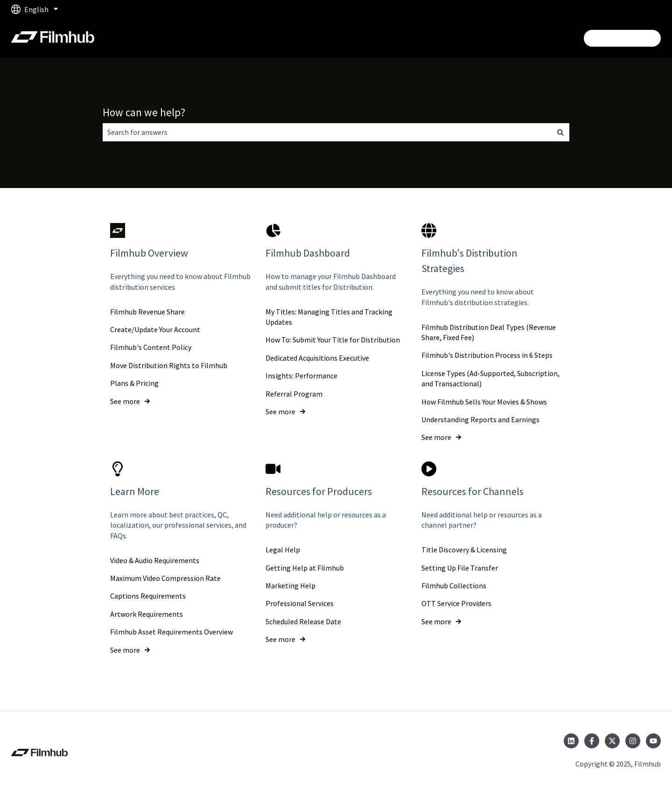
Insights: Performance (301, 376)
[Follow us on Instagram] (633, 741)
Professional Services (300, 603)
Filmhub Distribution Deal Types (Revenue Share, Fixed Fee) (489, 332)
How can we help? (144, 112)
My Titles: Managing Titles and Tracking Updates (329, 316)
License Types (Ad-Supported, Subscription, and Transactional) (490, 378)
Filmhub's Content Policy (151, 347)
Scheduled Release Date (303, 621)
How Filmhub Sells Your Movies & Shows (484, 401)
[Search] (560, 132)
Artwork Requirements (147, 614)
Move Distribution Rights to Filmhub (169, 365)
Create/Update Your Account (155, 329)
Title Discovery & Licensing (464, 550)
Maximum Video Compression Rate (165, 578)
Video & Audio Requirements (155, 560)
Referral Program (294, 393)
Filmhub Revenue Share (147, 311)
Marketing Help (290, 586)
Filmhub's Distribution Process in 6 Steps (487, 355)
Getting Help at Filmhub (305, 567)
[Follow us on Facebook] (592, 741)
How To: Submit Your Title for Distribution (333, 340)
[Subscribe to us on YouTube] (653, 741)
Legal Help (283, 550)
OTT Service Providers (456, 603)
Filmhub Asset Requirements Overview (171, 632)
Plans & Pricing (134, 383)
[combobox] (327, 132)
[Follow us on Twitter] (612, 741)
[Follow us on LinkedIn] (571, 741)
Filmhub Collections (454, 586)
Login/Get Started (622, 38)
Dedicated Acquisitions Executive (317, 358)
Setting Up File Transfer (460, 567)
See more (125, 401)
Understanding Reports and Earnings (480, 419)
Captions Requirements (148, 596)
